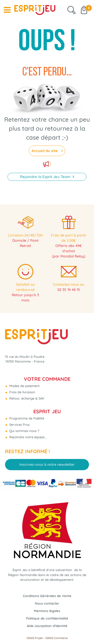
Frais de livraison (22, 392)
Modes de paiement (24, 386)
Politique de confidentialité (47, 618)
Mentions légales (47, 611)
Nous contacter (47, 603)
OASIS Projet (35, 638)
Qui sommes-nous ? (24, 431)
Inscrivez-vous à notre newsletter (47, 464)
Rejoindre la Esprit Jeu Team (46, 177)
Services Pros (19, 425)
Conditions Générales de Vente (47, 596)
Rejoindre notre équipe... (27, 437)
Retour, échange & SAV (26, 398)
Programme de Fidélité (26, 418)
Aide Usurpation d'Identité (47, 626)
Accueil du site (45, 151)
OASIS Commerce (57, 638)
